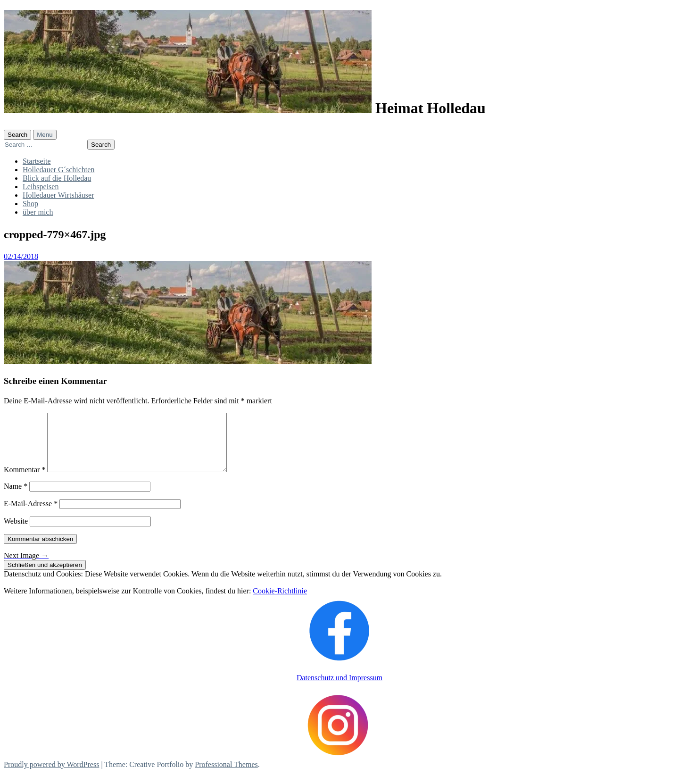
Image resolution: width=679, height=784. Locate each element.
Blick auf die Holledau (57, 178)
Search (17, 135)
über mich (38, 212)
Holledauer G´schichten (58, 170)
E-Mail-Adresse (31, 515)
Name (16, 497)
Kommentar (25, 481)
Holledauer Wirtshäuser (58, 195)
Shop (30, 204)
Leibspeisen (41, 187)
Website (16, 532)
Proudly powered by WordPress (51, 776)
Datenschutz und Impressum (339, 689)
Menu (45, 135)
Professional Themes (226, 776)
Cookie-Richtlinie (280, 602)
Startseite (37, 161)
